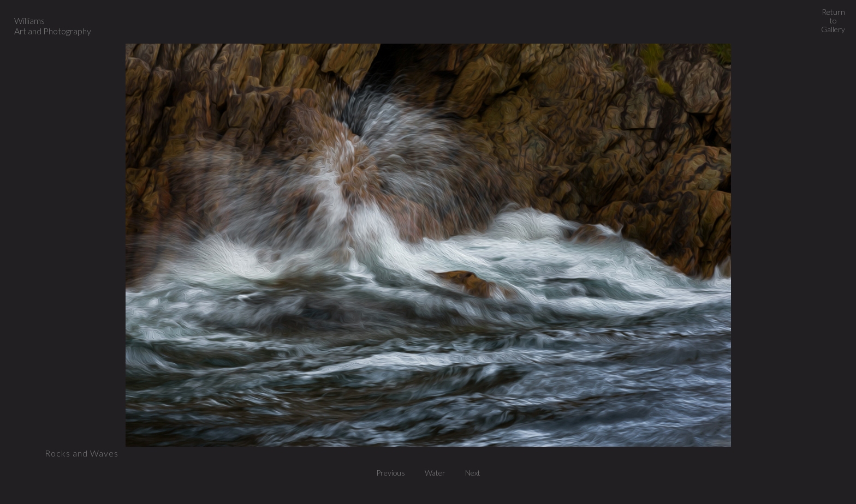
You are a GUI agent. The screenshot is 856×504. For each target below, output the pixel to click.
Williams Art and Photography (53, 26)
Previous (394, 473)
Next (473, 473)
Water (438, 473)
